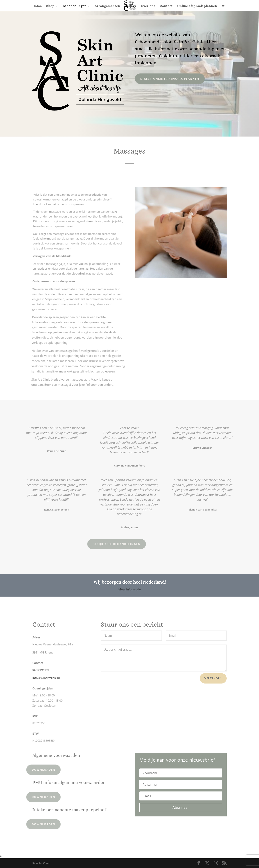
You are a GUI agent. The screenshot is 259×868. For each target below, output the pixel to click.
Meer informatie (129, 589)
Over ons (148, 6)
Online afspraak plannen (197, 6)
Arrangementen (107, 6)
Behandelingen (75, 6)
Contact (166, 6)
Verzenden (213, 678)
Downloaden (33, 770)
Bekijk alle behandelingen (94, 544)
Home (37, 6)
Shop (50, 6)
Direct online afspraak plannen (165, 79)
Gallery (130, 6)
